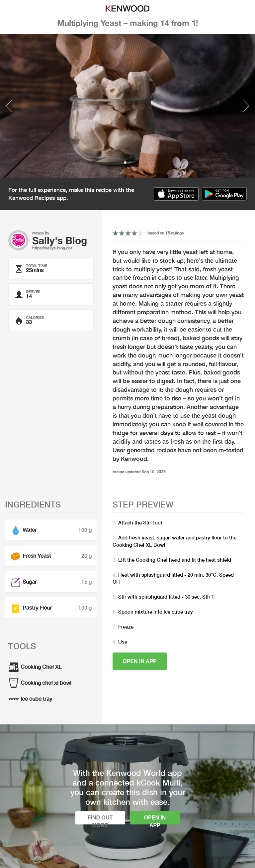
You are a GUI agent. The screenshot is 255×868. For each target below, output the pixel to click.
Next (246, 106)
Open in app (140, 661)
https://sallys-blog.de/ (52, 248)
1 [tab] (125, 163)
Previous (9, 106)
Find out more (100, 820)
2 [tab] (129, 163)
